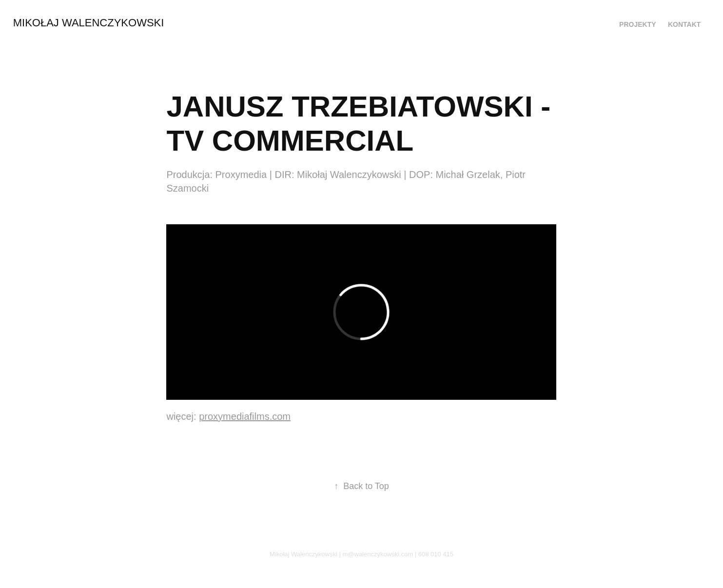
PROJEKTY (637, 24)
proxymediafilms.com (245, 416)
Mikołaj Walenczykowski (89, 23)
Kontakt (684, 24)
